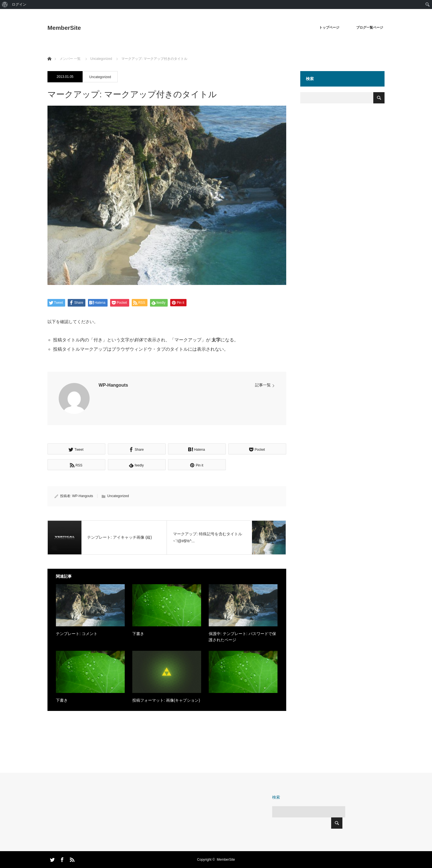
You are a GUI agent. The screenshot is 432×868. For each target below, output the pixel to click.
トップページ (329, 28)
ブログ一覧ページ (370, 28)
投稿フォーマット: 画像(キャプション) (166, 700)
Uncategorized (100, 77)
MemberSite (64, 28)
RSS (71, 859)
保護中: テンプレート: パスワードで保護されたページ (242, 637)
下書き (138, 634)
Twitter (52, 859)
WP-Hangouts (113, 385)
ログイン (19, 4)
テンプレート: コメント (77, 634)
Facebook (62, 859)
